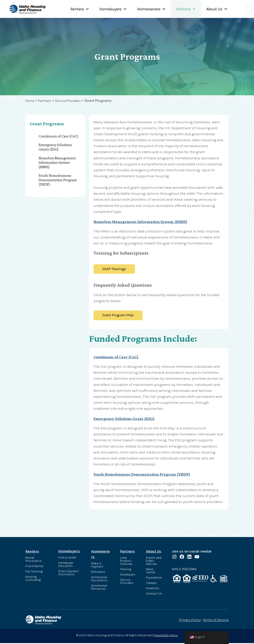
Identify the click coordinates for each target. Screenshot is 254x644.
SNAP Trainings (116, 269)
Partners (186, 9)
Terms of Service (216, 621)
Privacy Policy (190, 621)
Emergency (106, 419)
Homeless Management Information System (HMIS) (57, 162)
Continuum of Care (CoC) (58, 136)
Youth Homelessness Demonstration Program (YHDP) (58, 180)
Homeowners (151, 9)
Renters (80, 9)
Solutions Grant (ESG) (140, 419)
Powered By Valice (165, 636)
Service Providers (71, 100)
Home (30, 100)
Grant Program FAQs (120, 316)
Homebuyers (113, 9)
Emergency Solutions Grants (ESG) (55, 147)
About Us (217, 9)
